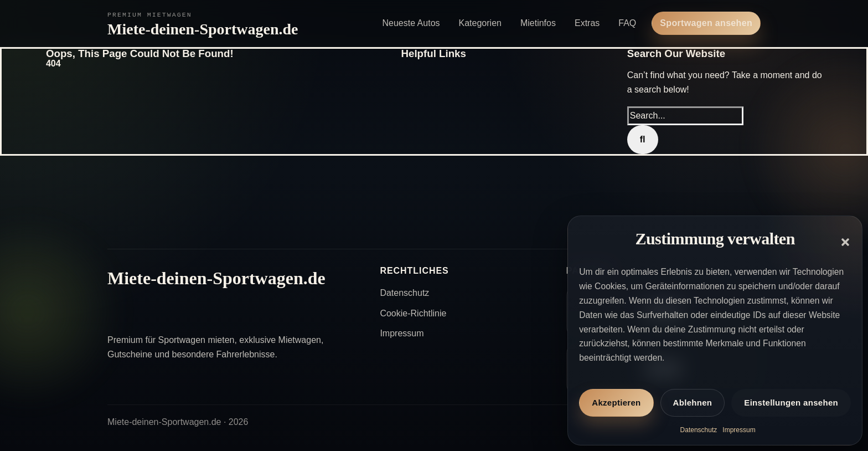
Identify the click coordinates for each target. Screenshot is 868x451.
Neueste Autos (411, 23)
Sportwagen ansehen (706, 23)
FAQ (627, 23)
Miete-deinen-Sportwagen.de (203, 29)
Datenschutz (699, 430)
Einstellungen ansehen (791, 403)
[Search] (643, 140)
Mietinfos (538, 23)
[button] (845, 242)
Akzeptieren (616, 403)
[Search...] (685, 116)
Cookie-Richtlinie (413, 313)
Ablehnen (693, 403)
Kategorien (480, 23)
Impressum (739, 430)
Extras (587, 23)
